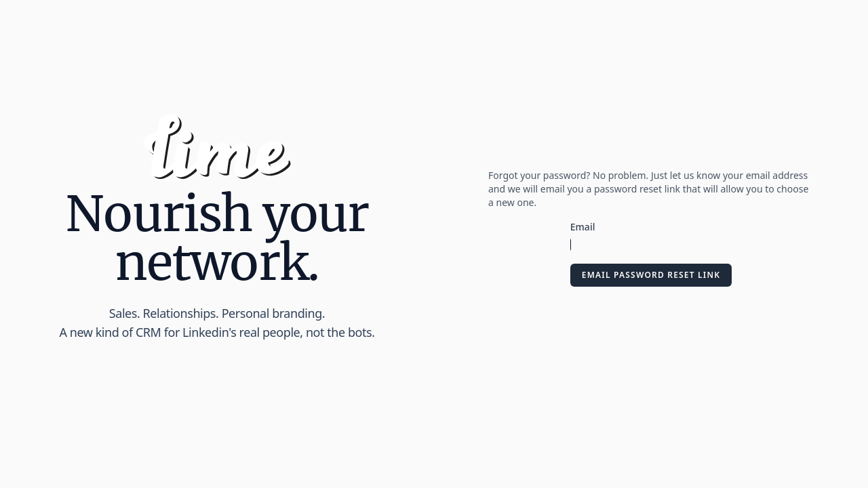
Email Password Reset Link (651, 275)
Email (583, 227)
